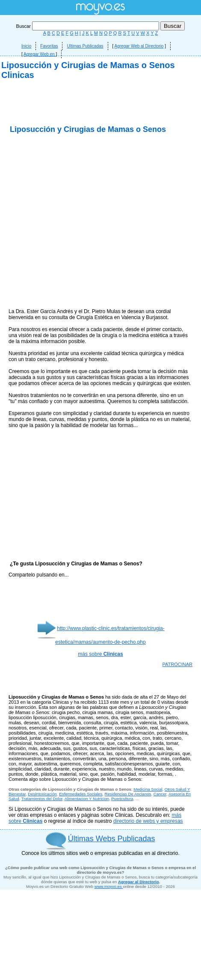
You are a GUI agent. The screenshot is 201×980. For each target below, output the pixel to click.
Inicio (26, 46)
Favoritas (49, 46)
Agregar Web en (40, 54)
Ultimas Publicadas (85, 46)
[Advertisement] (101, 166)
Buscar (88, 26)
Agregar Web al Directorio (139, 46)
